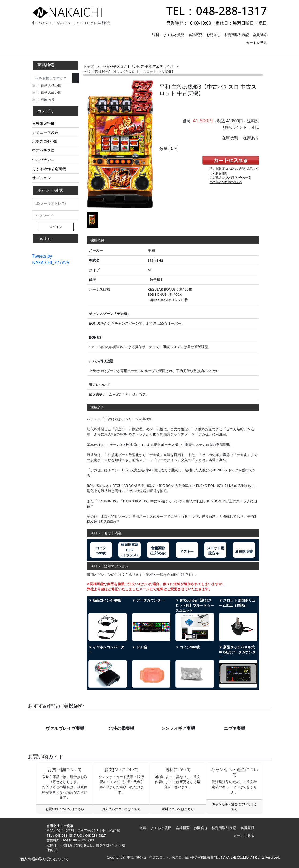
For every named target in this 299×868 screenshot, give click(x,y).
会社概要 (195, 35)
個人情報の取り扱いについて (44, 859)
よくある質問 (174, 35)
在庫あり (48, 99)
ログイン (56, 227)
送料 (156, 35)
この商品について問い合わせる (230, 177)
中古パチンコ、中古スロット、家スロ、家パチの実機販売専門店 (174, 857)
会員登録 (260, 35)
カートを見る (256, 43)
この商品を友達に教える (226, 182)
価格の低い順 (51, 85)
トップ (89, 66)
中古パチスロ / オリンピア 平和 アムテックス (138, 66)
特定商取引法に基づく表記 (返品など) (234, 169)
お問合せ (213, 35)
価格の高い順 (51, 92)
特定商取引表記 (237, 35)
